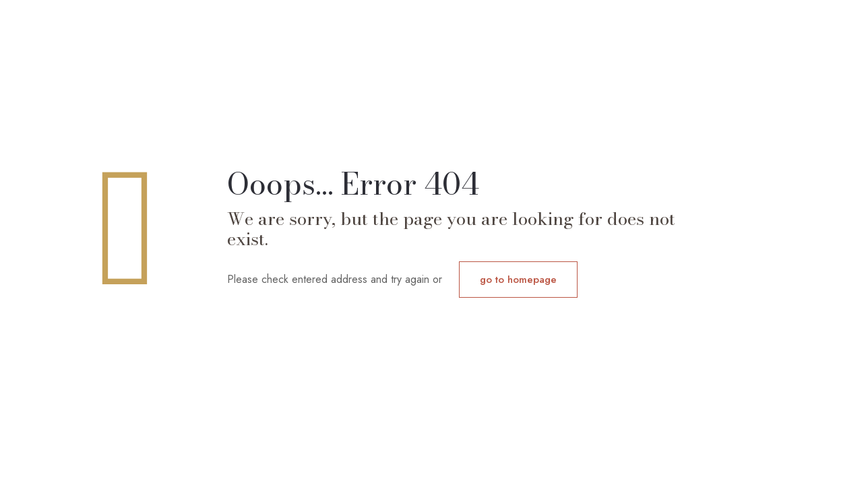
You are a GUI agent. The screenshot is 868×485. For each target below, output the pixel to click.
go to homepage (518, 280)
